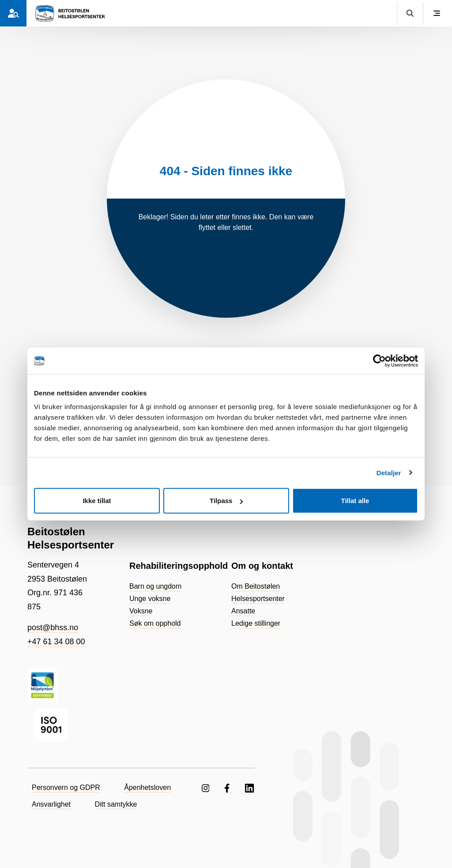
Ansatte (243, 611)
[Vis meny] (437, 13)
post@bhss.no (53, 628)
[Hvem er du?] (13, 13)
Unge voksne (150, 599)
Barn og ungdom (155, 586)
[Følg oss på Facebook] (228, 787)
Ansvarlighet (51, 804)
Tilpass (226, 501)
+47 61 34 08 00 (56, 642)
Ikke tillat (97, 501)
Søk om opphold (155, 623)
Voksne (141, 611)
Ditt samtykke (116, 804)
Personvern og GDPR (66, 787)
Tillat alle (355, 501)
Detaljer (389, 472)
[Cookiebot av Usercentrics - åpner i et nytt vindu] (379, 361)
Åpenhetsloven (147, 787)
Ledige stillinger (256, 623)
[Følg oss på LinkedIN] (250, 787)
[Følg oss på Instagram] (207, 787)
